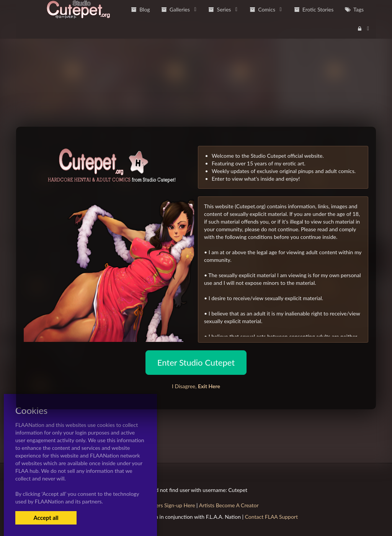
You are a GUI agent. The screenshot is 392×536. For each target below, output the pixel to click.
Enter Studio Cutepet (196, 362)
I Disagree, (196, 386)
